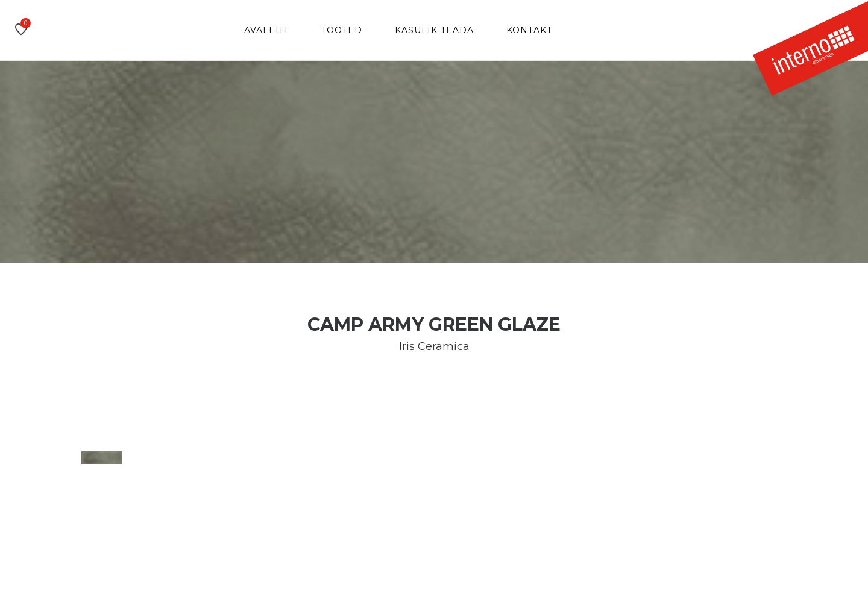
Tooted (342, 30)
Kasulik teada (434, 30)
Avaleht (266, 30)
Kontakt (529, 30)
